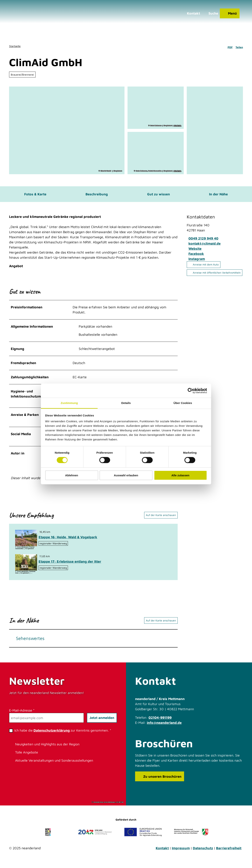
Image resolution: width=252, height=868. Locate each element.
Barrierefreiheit (229, 852)
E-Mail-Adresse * (22, 715)
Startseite (15, 46)
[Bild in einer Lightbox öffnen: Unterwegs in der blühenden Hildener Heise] (26, 542)
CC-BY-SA (178, 126)
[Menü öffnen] (227, 16)
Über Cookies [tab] (183, 403)
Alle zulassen (180, 475)
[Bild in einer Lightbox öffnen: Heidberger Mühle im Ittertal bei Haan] (26, 567)
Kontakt (162, 852)
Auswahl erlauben (126, 475)
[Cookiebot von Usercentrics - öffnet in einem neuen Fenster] (190, 391)
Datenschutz (203, 852)
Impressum (181, 852)
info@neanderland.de (164, 727)
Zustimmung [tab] (69, 403)
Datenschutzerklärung (52, 735)
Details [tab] (126, 403)
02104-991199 (160, 722)
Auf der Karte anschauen (161, 519)
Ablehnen (72, 475)
